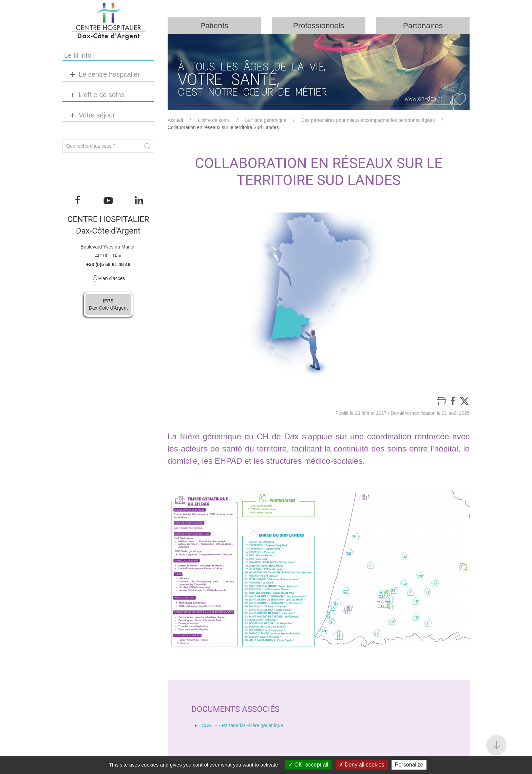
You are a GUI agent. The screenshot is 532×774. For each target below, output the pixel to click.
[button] (496, 745)
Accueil (175, 121)
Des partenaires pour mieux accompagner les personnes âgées (368, 121)
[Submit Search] (147, 146)
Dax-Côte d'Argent (108, 304)
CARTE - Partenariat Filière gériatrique (242, 726)
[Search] (108, 146)
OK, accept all (308, 765)
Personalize (409, 765)
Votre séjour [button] (97, 115)
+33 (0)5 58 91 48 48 (108, 264)
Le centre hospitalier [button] (109, 74)
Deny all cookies (362, 765)
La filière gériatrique (265, 121)
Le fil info (78, 55)
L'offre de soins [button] (102, 95)
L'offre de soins (214, 121)
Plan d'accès (108, 279)
